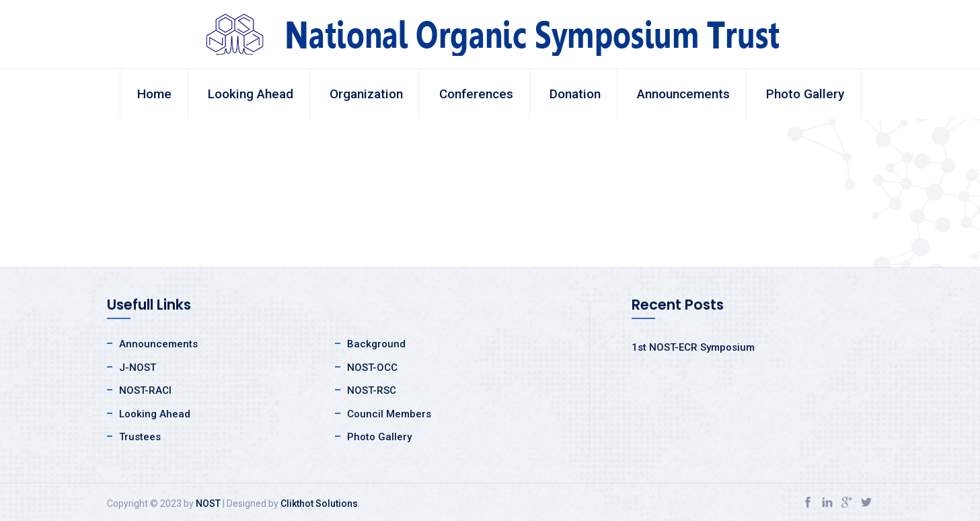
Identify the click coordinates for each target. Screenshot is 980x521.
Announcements (683, 94)
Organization (366, 94)
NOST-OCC (372, 368)
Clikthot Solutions (319, 503)
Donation (575, 94)
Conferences (476, 94)
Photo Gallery (805, 94)
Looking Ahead (251, 94)
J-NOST (138, 368)
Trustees (140, 437)
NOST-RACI (145, 390)
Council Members (389, 414)
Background (376, 344)
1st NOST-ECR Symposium (693, 347)
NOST (208, 503)
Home (154, 94)
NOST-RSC (372, 390)
